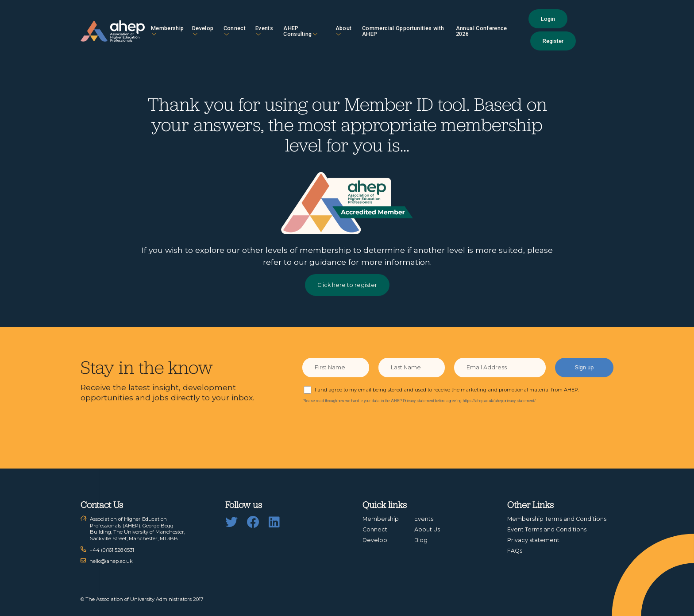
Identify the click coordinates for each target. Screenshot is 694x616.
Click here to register (347, 285)
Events (264, 31)
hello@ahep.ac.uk (111, 561)
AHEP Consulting (300, 31)
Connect (235, 31)
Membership (168, 31)
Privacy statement (533, 540)
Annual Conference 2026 (482, 31)
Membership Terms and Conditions (557, 519)
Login (548, 19)
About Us (427, 529)
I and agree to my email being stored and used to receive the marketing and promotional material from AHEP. (447, 390)
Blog (421, 540)
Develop (203, 31)
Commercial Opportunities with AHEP (403, 31)
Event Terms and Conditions (547, 529)
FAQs (515, 551)
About (344, 31)
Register (553, 41)
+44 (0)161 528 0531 (112, 550)
